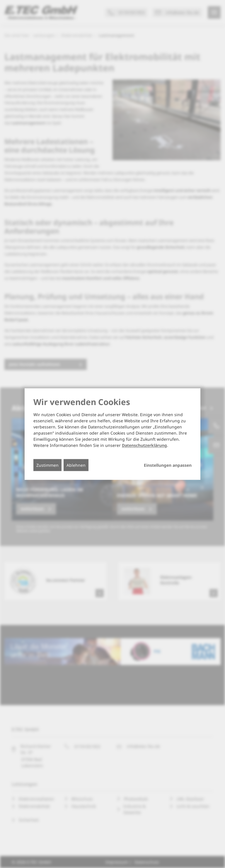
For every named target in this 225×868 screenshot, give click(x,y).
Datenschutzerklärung (144, 445)
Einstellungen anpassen (168, 465)
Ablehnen (76, 465)
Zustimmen (47, 465)
